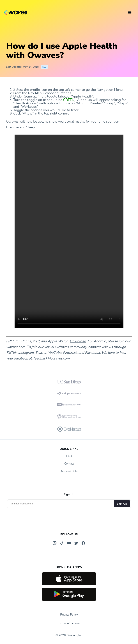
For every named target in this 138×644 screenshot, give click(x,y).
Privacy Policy (69, 615)
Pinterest (70, 353)
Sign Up (122, 504)
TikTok (11, 353)
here (22, 347)
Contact (69, 464)
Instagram (26, 353)
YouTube (55, 353)
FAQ (44, 67)
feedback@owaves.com (51, 359)
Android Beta (69, 471)
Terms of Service (69, 623)
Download (78, 341)
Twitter (41, 353)
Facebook (92, 353)
